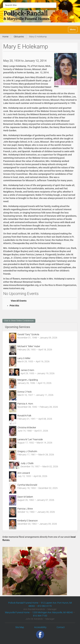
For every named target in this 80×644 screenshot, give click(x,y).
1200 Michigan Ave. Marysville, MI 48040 (52, 612)
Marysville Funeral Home (17, 612)
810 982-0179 (45, 606)
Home (5, 37)
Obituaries (19, 37)
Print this (14, 306)
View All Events (19, 301)
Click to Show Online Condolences (19, 321)
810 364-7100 (40, 616)
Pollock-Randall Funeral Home (23, 603)
